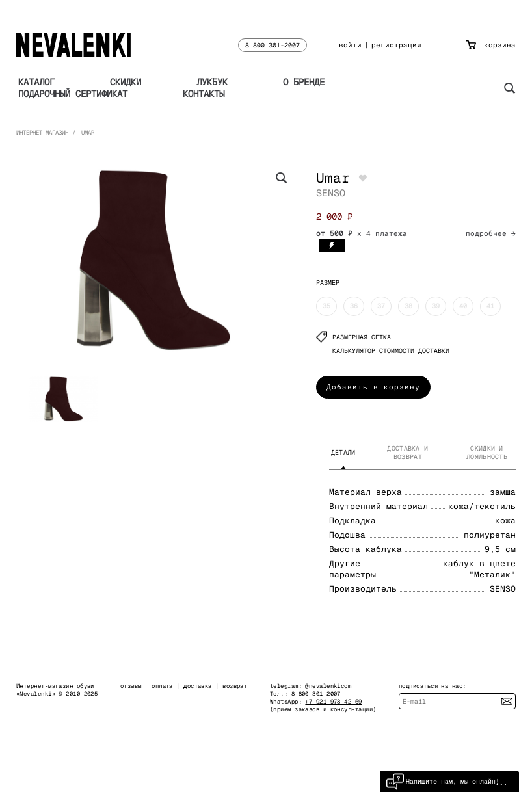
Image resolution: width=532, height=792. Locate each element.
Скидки (126, 82)
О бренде (304, 82)
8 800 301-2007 (273, 45)
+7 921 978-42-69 (333, 702)
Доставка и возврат (407, 453)
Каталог (36, 82)
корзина (491, 45)
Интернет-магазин (42, 133)
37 (381, 306)
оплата (162, 686)
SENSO (331, 193)
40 (463, 306)
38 (408, 306)
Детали (343, 452)
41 (490, 306)
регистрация (396, 45)
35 (326, 306)
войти (350, 45)
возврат (235, 686)
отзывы (131, 686)
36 (354, 306)
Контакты (204, 94)
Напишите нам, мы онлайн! (443, 781)
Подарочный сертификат (73, 94)
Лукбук (212, 82)
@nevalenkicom (328, 686)
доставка (198, 686)
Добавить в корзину (373, 387)
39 (436, 306)
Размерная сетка (353, 337)
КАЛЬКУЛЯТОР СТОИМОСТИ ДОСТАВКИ (391, 351)
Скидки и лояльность (487, 453)
